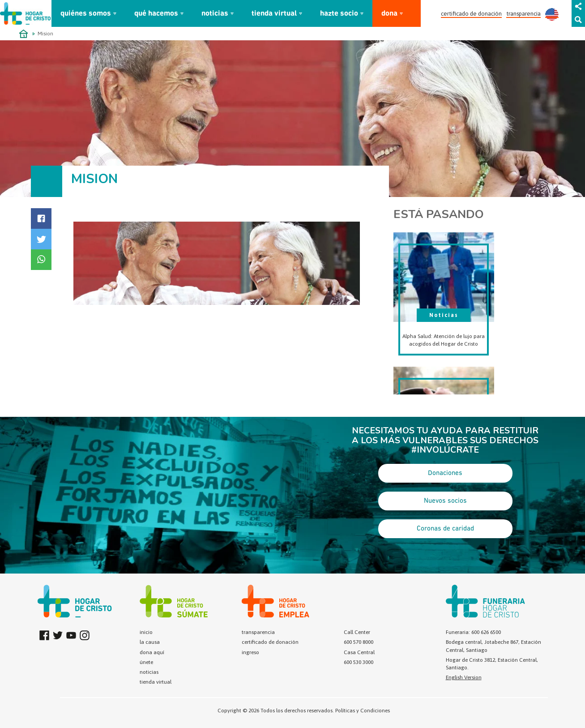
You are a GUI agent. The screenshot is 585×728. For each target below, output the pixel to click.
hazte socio (339, 14)
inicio (146, 632)
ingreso (250, 652)
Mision (45, 34)
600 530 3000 (359, 662)
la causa (150, 642)
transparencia (523, 14)
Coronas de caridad (445, 529)
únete (146, 662)
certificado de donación (471, 14)
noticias (215, 14)
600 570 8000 (359, 642)
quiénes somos (86, 14)
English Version (464, 677)
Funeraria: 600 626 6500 (473, 632)
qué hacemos (156, 14)
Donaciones (445, 473)
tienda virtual (274, 14)
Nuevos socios (445, 501)
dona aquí (152, 652)
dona (389, 14)
